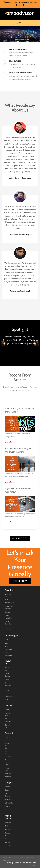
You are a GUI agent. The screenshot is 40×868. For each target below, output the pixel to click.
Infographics (9, 803)
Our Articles (20, 538)
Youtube (8, 842)
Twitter (7, 826)
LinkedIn (8, 846)
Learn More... (9, 442)
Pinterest (8, 839)
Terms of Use (20, 863)
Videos (7, 806)
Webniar (8, 810)
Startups (8, 612)
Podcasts (8, 799)
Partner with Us (7, 716)
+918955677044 (10, 2)
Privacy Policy (31, 863)
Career (7, 710)
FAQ (6, 700)
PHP (6, 640)
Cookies (33, 865)
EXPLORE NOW (20, 581)
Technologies (10, 603)
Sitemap (8, 777)
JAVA (6, 643)
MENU (20, 23)
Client (7, 679)
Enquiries (8, 721)
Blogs (7, 790)
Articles (7, 787)
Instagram (8, 829)
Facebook (8, 822)
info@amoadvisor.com (28, 2)
